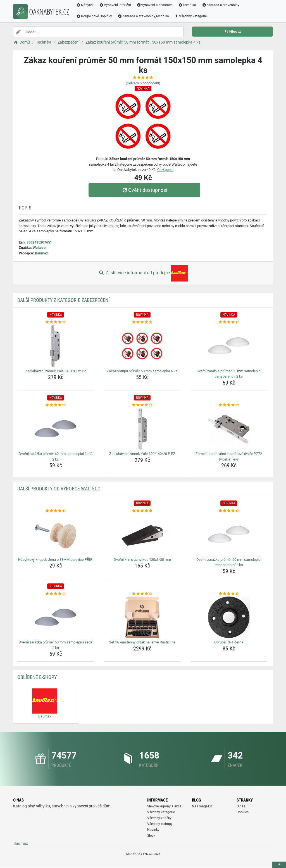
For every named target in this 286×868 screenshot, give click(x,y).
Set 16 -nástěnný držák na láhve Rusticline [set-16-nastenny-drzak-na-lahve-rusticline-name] (142, 642)
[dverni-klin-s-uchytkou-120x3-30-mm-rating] (142, 511)
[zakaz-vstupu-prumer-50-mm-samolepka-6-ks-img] (142, 346)
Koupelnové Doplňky (94, 16)
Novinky (153, 830)
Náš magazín (202, 806)
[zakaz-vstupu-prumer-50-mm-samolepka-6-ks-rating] (142, 322)
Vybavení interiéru (115, 5)
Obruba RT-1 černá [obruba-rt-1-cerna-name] (229, 642)
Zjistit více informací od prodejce (143, 273)
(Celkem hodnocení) (143, 83)
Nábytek (85, 5)
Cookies (243, 812)
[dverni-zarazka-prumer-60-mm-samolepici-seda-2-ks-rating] (56, 405)
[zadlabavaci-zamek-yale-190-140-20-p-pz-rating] (142, 405)
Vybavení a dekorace (155, 5)
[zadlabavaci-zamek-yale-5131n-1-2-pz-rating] (56, 322)
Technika (187, 5)
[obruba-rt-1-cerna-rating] (229, 594)
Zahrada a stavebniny (221, 5)
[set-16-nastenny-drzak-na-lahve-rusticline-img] (142, 617)
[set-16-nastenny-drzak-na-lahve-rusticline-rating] (142, 594)
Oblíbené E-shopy (37, 677)
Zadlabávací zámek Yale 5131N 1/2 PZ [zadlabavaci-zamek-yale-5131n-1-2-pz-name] (56, 371)
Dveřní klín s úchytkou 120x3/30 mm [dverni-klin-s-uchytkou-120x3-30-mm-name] (142, 560)
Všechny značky (159, 818)
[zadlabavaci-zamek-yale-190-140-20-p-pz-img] (142, 429)
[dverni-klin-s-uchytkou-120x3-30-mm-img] (142, 535)
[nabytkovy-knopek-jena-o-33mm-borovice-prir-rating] (56, 511)
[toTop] (279, 865)
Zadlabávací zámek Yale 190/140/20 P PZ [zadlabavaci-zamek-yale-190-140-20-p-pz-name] (142, 454)
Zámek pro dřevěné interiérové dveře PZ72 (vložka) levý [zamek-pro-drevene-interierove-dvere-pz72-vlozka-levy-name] (229, 456)
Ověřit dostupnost (144, 190)
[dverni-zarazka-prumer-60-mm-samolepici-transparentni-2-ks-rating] (229, 322)
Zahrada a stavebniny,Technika (143, 16)
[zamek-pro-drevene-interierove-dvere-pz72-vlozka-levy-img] (229, 429)
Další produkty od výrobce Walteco (59, 489)
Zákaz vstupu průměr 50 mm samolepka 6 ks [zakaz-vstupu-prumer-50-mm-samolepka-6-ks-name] (142, 371)
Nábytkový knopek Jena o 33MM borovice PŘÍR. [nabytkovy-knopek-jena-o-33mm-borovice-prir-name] (56, 560)
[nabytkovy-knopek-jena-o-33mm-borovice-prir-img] (56, 535)
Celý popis (165, 170)
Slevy (151, 836)
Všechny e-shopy (160, 824)
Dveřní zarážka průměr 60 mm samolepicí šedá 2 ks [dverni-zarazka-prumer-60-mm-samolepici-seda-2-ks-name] (56, 456)
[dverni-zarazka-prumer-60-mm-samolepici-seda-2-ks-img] (56, 429)
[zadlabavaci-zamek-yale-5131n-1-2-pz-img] (56, 346)
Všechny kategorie (191, 16)
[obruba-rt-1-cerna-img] (229, 617)
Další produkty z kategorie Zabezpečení (64, 300)
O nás (241, 806)
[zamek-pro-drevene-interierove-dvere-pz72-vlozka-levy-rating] (229, 405)
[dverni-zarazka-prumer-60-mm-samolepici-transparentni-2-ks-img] (229, 346)
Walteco (39, 248)
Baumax (41, 253)
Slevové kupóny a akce (164, 806)
